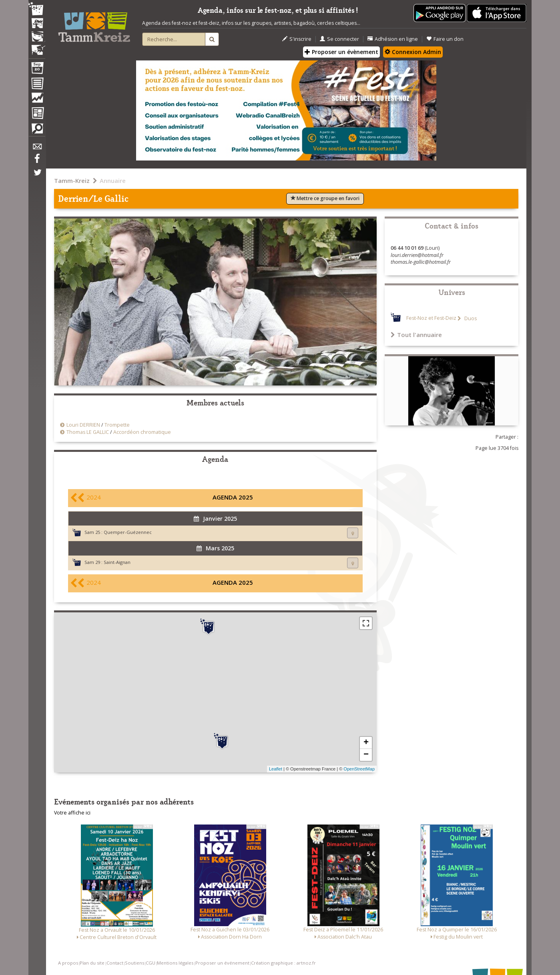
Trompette (117, 425)
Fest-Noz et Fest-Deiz (431, 318)
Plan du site (92, 963)
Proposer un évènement (341, 52)
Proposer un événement (222, 963)
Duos (470, 318)
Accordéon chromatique (142, 432)
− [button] (366, 755)
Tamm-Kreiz (72, 181)
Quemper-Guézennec (128, 532)
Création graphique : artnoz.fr (283, 963)
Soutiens (134, 963)
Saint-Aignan (117, 562)
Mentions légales (175, 963)
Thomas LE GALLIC (88, 432)
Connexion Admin (413, 52)
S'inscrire (297, 39)
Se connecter (339, 39)
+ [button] (366, 743)
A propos (68, 963)
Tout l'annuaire (416, 335)
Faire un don (445, 39)
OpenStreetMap (359, 769)
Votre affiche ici (72, 813)
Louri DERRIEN (83, 425)
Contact (115, 963)
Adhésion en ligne (393, 39)
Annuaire (113, 181)
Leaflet (276, 769)
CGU (151, 963)
